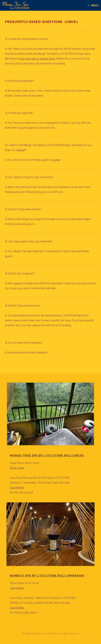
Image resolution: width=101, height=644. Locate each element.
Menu (96, 5)
